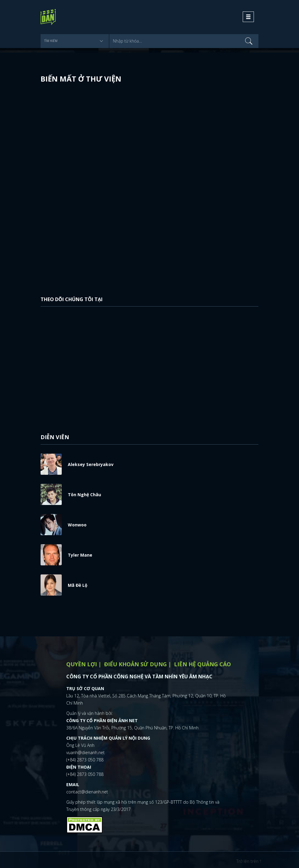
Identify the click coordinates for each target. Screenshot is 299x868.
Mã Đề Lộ (78, 585)
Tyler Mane (80, 555)
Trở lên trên (249, 861)
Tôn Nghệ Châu (84, 495)
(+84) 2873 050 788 (85, 760)
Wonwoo (77, 525)
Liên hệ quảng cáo (202, 664)
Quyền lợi (82, 664)
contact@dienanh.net (87, 792)
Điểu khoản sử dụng (135, 664)
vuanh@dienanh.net (85, 752)
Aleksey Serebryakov (91, 464)
